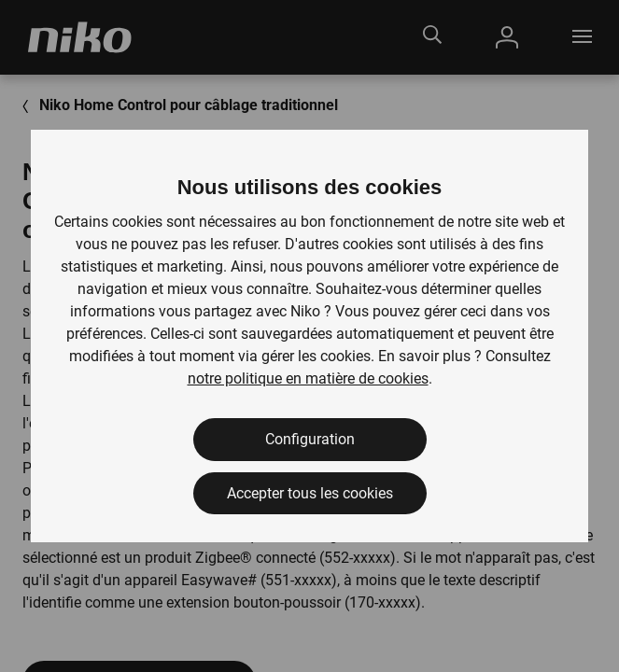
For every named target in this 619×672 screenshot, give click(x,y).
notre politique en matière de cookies (308, 378)
